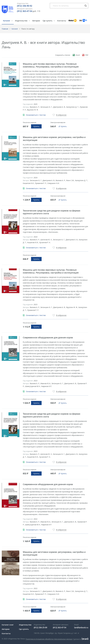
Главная (5, 29)
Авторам (36, 21)
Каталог (7, 21)
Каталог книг (8, 625)
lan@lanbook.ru (81, 628)
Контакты (62, 21)
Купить (36, 126)
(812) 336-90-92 (25, 6)
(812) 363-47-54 (25, 11)
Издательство (21, 21)
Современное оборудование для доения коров (48, 337)
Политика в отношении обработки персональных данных (49, 639)
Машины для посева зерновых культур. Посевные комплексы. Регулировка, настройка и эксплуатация (51, 65)
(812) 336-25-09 (40, 628)
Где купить (48, 21)
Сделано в (81, 639)
